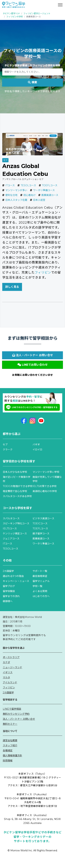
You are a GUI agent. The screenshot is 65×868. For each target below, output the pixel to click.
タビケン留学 (12, 65)
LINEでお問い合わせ (33, 365)
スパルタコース (11, 518)
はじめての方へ (41, 596)
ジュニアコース (11, 539)
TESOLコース (28, 185)
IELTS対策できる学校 (45, 486)
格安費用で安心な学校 (15, 491)
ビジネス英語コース (43, 518)
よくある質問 (40, 591)
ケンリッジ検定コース (15, 534)
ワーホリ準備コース (44, 190)
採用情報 (8, 761)
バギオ (36, 445)
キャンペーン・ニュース (16, 581)
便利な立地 (11, 195)
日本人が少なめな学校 (15, 472)
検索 (32, 82)
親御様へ (8, 601)
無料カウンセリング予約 (16, 714)
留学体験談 (9, 591)
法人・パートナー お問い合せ (33, 355)
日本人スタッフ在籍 (16, 200)
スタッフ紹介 (10, 745)
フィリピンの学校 (15, 17)
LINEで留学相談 (12, 709)
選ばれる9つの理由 (13, 576)
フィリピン (43, 272)
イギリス (8, 672)
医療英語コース (50, 195)
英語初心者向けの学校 (45, 491)
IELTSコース (10, 529)
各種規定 (8, 750)
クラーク (8, 450)
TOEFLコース (50, 185)
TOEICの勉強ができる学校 (18, 486)
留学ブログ (9, 586)
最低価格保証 (40, 576)
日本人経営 (39, 200)
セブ (5, 160)
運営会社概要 (10, 740)
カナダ (6, 662)
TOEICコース (40, 523)
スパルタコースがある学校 (17, 496)
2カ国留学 (8, 571)
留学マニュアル (41, 581)
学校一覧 (37, 586)
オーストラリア (11, 657)
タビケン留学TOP (11, 13)
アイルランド (10, 682)
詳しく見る (12, 287)
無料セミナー (10, 724)
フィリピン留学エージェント (37, 13)
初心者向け (29, 195)
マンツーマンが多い (16, 190)
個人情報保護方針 (12, 756)
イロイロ (37, 450)
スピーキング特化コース (16, 523)
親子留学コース (41, 534)
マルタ (6, 677)
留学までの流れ (11, 596)
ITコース (10, 185)
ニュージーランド (12, 667)
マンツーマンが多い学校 (46, 472)
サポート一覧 (40, 571)
